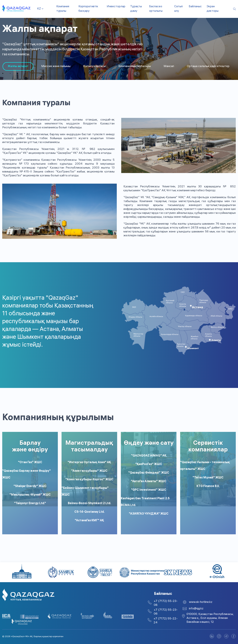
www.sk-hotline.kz (201, 602)
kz (39, 9)
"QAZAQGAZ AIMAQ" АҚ (149, 456)
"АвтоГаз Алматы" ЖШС (149, 482)
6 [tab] (40, 73)
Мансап (169, 66)
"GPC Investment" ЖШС (149, 490)
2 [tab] (10, 73)
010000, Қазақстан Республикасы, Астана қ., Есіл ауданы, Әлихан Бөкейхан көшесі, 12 (210, 618)
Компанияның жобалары (135, 66)
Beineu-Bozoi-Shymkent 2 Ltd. (89, 503)
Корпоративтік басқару (88, 9)
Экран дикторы (213, 9)
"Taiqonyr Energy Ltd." (30, 503)
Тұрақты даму (136, 9)
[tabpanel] (18, 66)
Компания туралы (63, 9)
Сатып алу (178, 9)
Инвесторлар (116, 7)
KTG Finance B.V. (208, 486)
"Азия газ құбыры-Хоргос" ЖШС (89, 480)
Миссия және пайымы (56, 66)
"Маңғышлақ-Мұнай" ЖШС (30, 495)
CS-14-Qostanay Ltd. (89, 512)
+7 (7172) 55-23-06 (166, 612)
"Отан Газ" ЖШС (30, 463)
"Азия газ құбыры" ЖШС (89, 471)
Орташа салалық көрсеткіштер (208, 66)
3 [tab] (18, 73)
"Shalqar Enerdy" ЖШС (30, 486)
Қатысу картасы (94, 66)
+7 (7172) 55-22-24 (166, 621)
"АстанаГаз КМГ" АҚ (89, 521)
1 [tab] (3, 73)
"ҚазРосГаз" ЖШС (149, 464)
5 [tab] (33, 73)
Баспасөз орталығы (156, 9)
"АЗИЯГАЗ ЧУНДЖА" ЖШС (149, 514)
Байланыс (195, 7)
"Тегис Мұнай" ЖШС (208, 478)
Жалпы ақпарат (18, 66)
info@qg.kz (196, 609)
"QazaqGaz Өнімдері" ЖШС (149, 473)
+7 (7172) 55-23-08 (166, 603)
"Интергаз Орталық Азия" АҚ (89, 463)
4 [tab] (25, 73)
